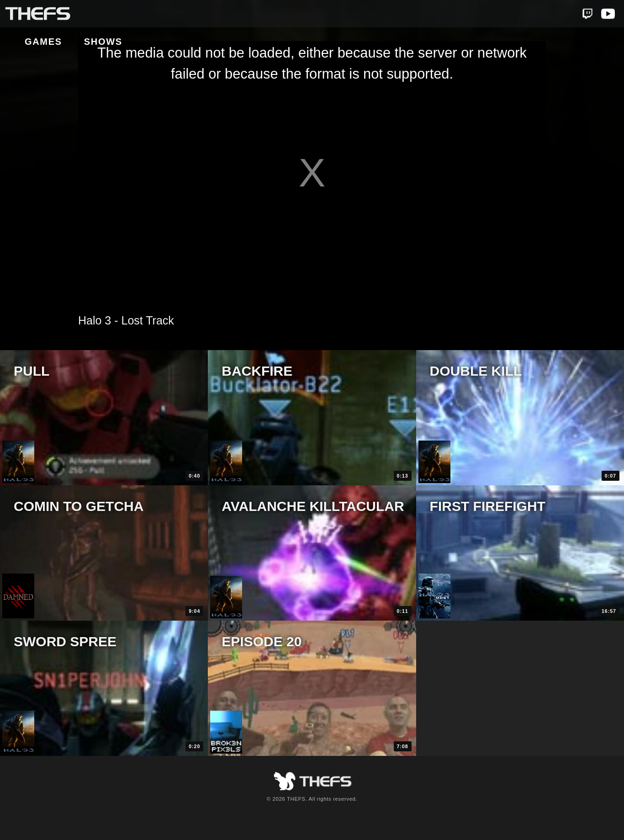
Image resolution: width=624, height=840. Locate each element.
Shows (172, 14)
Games (112, 14)
